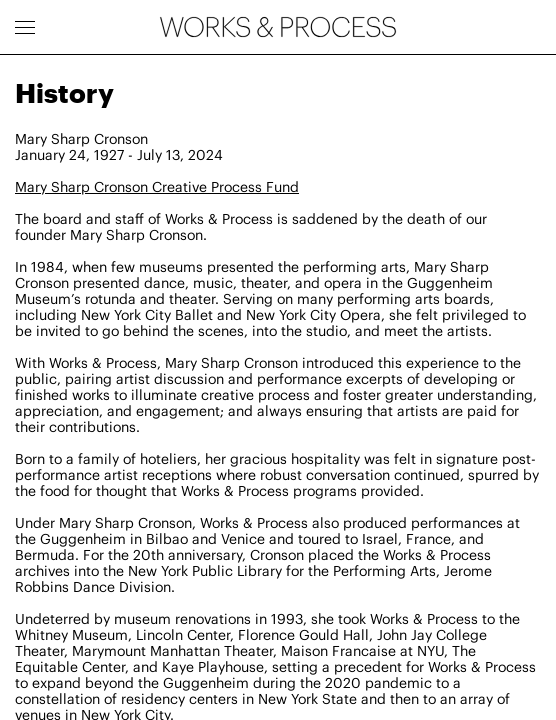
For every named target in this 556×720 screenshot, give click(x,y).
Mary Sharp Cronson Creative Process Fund (157, 186)
